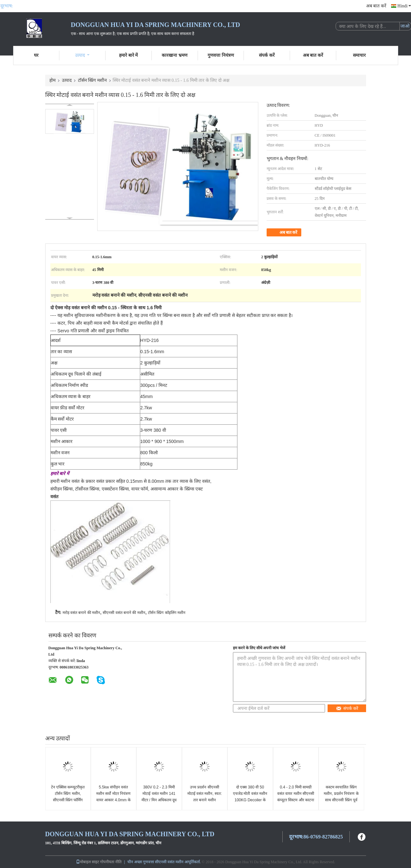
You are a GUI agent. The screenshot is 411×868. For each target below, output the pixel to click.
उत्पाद (82, 55)
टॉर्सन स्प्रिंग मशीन (92, 80)
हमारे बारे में (128, 55)
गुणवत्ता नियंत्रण (221, 55)
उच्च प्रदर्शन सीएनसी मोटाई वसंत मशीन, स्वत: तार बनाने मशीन (205, 794)
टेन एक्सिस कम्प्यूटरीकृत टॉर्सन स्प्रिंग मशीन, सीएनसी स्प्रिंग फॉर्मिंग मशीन (68, 797)
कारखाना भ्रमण (175, 55)
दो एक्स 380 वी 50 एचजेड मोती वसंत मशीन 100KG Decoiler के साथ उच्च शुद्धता (250, 797)
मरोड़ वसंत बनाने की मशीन (81, 613)
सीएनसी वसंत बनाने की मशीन (124, 613)
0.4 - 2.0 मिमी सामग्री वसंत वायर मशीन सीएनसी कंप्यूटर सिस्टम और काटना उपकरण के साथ (296, 797)
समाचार (359, 55)
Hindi (404, 6)
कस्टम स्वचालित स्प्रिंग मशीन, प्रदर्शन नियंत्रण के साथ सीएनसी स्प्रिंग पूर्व (341, 794)
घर (36, 55)
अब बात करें (376, 6)
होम (52, 80)
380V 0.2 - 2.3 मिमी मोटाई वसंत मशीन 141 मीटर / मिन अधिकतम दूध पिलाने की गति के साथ (159, 797)
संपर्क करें (267, 55)
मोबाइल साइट (88, 862)
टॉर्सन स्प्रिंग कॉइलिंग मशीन (167, 613)
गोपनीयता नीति (111, 862)
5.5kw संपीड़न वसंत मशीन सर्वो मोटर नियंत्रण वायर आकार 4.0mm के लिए (113, 797)
